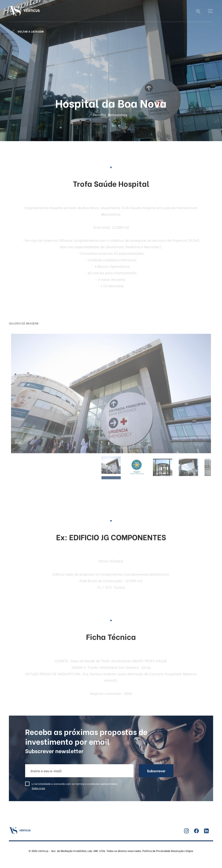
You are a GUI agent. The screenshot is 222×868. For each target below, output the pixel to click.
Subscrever (156, 771)
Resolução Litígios (182, 851)
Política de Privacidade (156, 851)
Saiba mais (38, 788)
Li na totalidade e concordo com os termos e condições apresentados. (75, 786)
